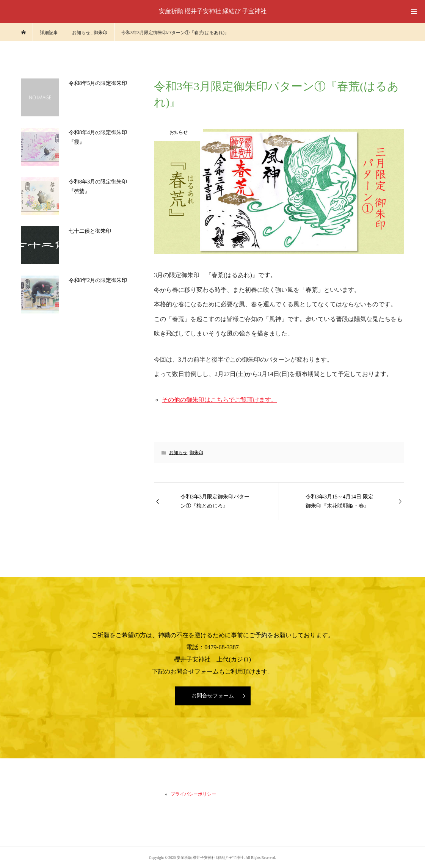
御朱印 (196, 453)
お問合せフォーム (213, 696)
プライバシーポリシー (193, 794)
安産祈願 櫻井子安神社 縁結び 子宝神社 (213, 11)
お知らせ (178, 453)
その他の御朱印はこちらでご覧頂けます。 (220, 400)
